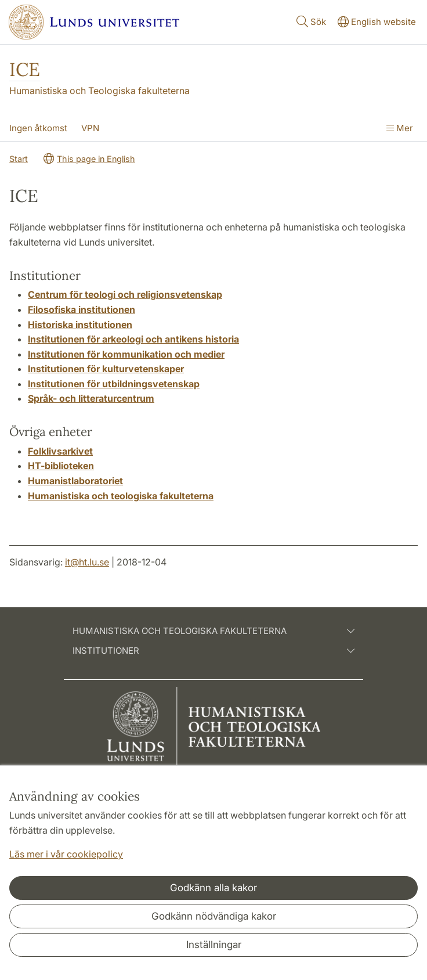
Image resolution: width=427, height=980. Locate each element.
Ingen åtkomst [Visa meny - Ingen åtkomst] (38, 128)
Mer (400, 128)
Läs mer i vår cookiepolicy (66, 854)
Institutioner (213, 651)
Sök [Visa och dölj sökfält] (310, 21)
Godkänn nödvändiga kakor (214, 916)
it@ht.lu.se (87, 562)
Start (19, 159)
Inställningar (214, 945)
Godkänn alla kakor (213, 888)
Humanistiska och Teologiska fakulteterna (99, 91)
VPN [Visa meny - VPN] (90, 128)
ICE (25, 69)
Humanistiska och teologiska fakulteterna (213, 631)
